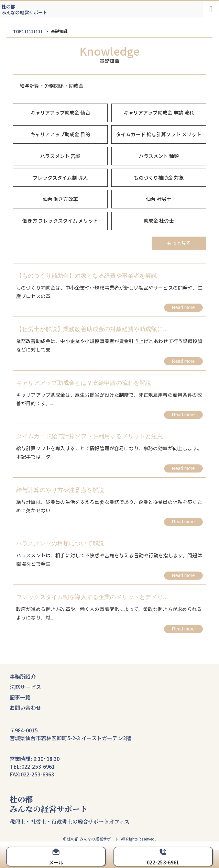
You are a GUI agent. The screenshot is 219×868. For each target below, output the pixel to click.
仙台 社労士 (159, 199)
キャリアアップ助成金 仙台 (60, 112)
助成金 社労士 (159, 221)
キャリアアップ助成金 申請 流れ (159, 112)
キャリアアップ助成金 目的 (60, 134)
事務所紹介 (23, 676)
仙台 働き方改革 (60, 199)
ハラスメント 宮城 (60, 156)
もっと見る (179, 243)
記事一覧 (20, 697)
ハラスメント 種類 (159, 156)
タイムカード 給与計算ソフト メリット (159, 134)
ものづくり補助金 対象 (159, 178)
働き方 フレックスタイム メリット (60, 221)
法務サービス (25, 687)
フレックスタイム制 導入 (60, 178)
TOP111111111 (28, 31)
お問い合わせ (25, 707)
